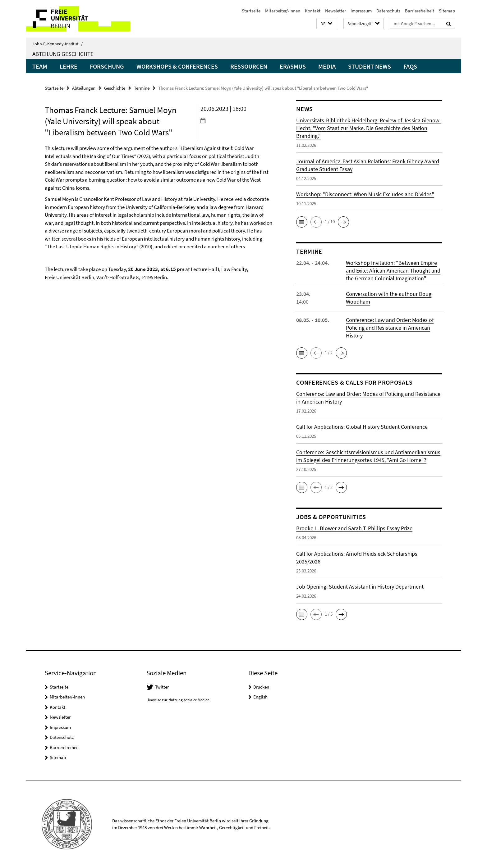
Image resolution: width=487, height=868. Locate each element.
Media (327, 66)
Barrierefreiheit (420, 11)
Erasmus (293, 66)
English (260, 697)
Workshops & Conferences (177, 66)
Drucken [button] (261, 687)
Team (40, 66)
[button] (326, 24)
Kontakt (313, 11)
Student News (370, 66)
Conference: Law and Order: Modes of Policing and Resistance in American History (390, 328)
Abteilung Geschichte (63, 54)
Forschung (107, 66)
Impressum (361, 11)
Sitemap (447, 11)
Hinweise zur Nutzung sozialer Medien (178, 700)
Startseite (251, 11)
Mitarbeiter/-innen (283, 11)
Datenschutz (388, 11)
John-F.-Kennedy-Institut (57, 44)
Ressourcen (249, 66)
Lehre (69, 66)
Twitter (162, 687)
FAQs (410, 66)
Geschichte (115, 88)
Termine (142, 88)
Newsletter (335, 11)
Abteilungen (84, 88)
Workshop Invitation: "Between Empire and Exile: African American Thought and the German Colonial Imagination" (393, 271)
